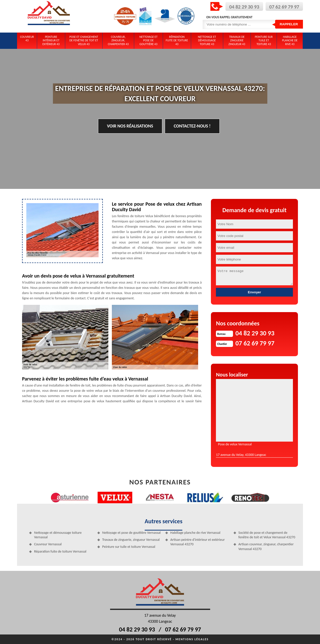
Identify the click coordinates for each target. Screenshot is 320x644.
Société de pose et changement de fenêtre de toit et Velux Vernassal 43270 (267, 535)
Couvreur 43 (27, 39)
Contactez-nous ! (192, 126)
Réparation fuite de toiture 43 (177, 40)
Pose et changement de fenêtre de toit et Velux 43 (84, 40)
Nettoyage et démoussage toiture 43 (207, 40)
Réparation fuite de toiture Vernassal (60, 551)
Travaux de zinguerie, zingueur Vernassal (131, 540)
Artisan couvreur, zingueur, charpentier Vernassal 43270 (266, 546)
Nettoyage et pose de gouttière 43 (148, 40)
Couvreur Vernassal (48, 544)
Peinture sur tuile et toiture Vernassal (129, 547)
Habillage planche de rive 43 (290, 40)
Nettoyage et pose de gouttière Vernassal (132, 533)
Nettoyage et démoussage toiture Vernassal (58, 535)
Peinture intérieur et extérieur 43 (51, 40)
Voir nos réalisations (130, 126)
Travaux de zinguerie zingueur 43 (237, 40)
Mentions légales (192, 639)
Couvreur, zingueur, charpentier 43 (118, 40)
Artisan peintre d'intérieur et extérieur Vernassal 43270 (197, 542)
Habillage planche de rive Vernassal (195, 533)
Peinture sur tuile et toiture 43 (264, 40)
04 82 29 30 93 (244, 7)
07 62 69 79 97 (284, 7)
